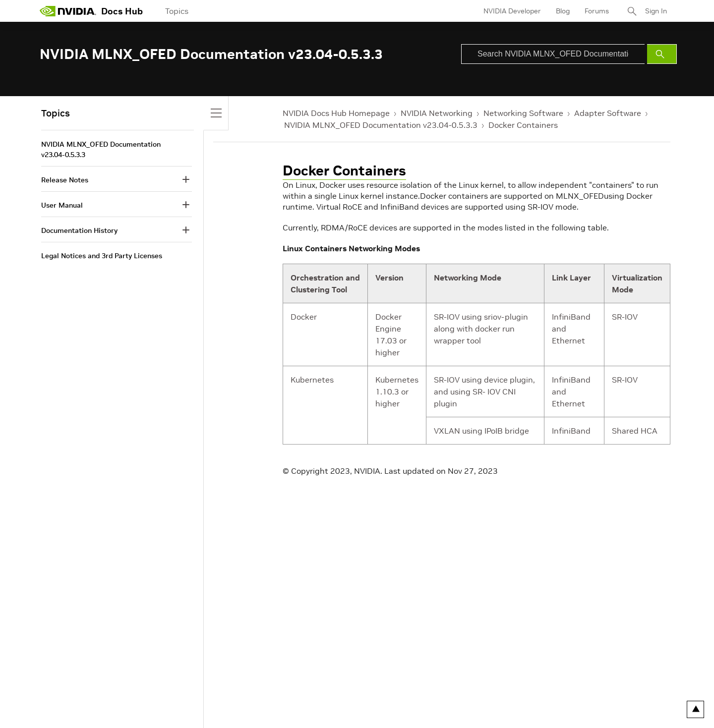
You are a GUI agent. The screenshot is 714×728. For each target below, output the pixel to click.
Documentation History (79, 230)
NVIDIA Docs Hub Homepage (336, 113)
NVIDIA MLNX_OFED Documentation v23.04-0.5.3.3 (381, 125)
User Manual (62, 205)
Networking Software (523, 113)
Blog (563, 11)
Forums (597, 11)
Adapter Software (608, 113)
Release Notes (65, 180)
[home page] (68, 11)
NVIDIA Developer (512, 11)
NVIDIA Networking (437, 113)
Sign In (656, 11)
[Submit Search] (662, 54)
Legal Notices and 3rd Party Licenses (102, 256)
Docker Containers (523, 125)
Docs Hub (122, 11)
